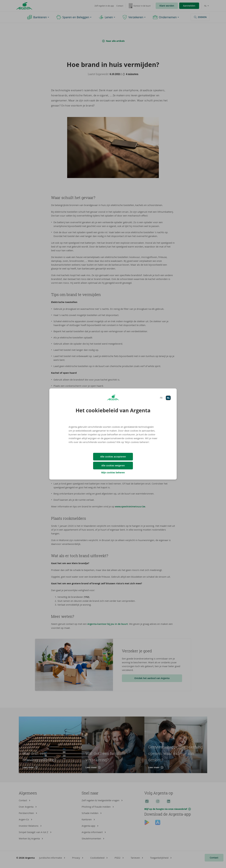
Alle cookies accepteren (113, 457)
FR (161, 398)
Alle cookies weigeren (113, 465)
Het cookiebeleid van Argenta (113, 410)
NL (168, 398)
